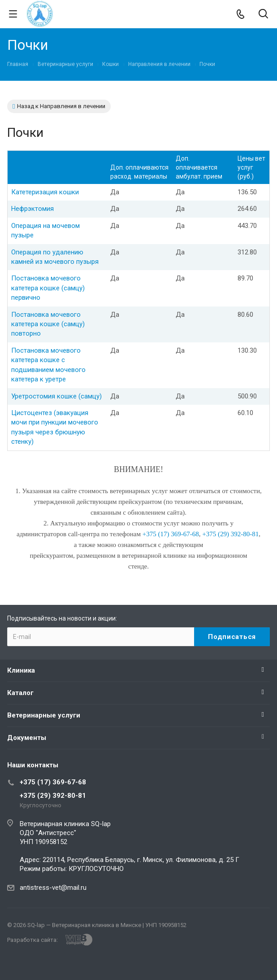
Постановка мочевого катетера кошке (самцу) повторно (48, 324)
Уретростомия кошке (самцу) (56, 396)
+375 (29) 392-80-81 (53, 796)
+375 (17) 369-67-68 (53, 782)
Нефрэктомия (32, 209)
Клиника (21, 670)
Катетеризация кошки (45, 192)
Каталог (20, 693)
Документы (27, 738)
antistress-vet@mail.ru (53, 888)
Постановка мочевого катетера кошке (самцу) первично (48, 288)
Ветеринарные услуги (44, 715)
